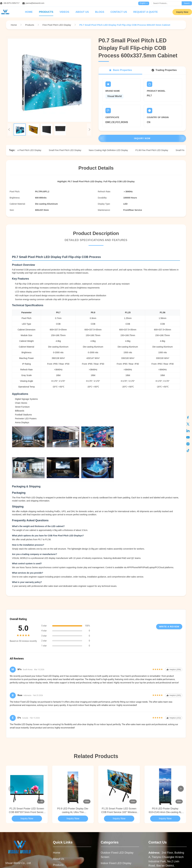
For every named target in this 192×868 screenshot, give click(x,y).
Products (46, 12)
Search (187, 3)
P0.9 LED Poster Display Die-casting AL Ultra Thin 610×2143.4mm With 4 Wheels (73, 811)
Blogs (100, 12)
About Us (82, 12)
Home (29, 12)
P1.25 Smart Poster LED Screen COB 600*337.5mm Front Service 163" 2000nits (27, 811)
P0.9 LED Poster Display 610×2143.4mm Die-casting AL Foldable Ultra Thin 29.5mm (165, 811)
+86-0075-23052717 (11, 3)
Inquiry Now (182, 12)
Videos (64, 12)
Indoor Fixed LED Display (116, 863)
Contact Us (119, 12)
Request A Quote (146, 12)
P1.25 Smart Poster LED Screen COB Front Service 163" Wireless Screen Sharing (119, 811)
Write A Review (169, 627)
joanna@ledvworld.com (35, 3)
